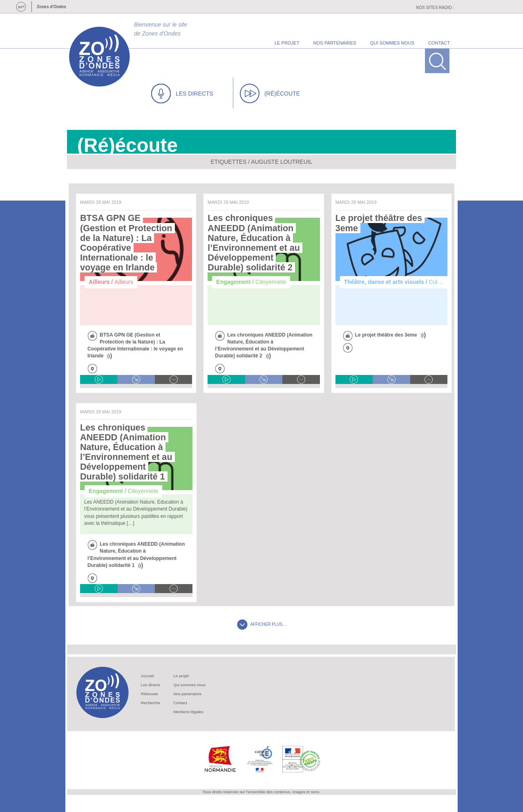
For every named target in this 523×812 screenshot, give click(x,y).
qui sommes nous (392, 43)
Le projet (181, 676)
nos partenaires (335, 43)
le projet (287, 43)
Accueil (148, 676)
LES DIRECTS (182, 94)
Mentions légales (188, 712)
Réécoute (150, 694)
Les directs (151, 685)
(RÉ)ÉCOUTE (270, 94)
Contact (180, 703)
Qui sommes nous (189, 685)
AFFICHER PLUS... (261, 624)
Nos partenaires (187, 694)
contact (439, 43)
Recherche (151, 703)
